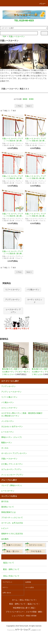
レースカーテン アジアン (13, 311)
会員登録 (28, 582)
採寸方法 (24, 502)
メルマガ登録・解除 (34, 612)
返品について (33, 604)
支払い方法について (28, 600)
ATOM (34, 616)
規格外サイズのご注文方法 (24, 534)
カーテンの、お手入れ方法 (24, 523)
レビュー (24, 528)
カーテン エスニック (35, 301)
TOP (4, 36)
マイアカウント (7, 582)
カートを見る (30, 587)
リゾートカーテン (12, 290)
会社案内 (24, 539)
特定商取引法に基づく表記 (24, 608)
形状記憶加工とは (24, 512)
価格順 (25, 99)
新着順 (31, 99)
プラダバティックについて (24, 518)
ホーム (15, 600)
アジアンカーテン (12, 299)
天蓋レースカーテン (17, 36)
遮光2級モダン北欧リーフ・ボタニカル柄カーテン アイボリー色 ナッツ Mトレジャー (16, 359)
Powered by (24, 630)
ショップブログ (18, 616)
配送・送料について (17, 604)
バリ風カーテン (33, 290)
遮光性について (24, 507)
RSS (28, 616)
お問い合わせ (7, 593)
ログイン (5, 587)
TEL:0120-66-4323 (24, 21)
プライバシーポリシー (15, 612)
